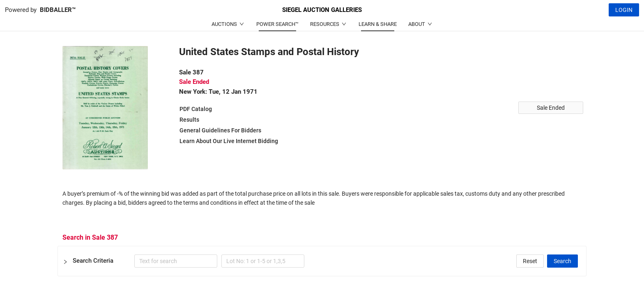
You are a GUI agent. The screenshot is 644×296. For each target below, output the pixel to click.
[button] (322, 261)
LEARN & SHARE (378, 24)
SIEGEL (322, 10)
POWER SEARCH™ (277, 24)
